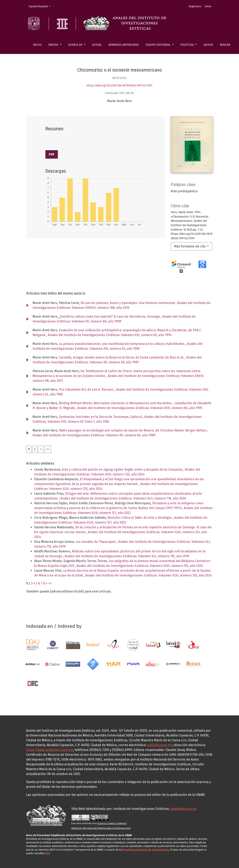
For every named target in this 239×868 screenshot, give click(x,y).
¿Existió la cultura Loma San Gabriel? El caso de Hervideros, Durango (110, 317)
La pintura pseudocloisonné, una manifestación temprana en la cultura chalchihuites (122, 344)
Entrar (208, 6)
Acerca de (76, 45)
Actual (97, 45)
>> (48, 449)
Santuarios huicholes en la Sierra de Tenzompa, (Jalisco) (101, 417)
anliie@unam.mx (160, 745)
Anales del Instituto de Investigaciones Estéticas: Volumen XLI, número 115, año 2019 (127, 556)
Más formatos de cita (190, 246)
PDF (52, 154)
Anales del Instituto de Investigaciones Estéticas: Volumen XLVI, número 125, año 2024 (140, 566)
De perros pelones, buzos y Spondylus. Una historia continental (128, 303)
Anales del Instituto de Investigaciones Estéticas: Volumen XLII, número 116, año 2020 (123, 498)
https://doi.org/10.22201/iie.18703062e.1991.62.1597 (119, 86)
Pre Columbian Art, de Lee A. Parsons (87, 389)
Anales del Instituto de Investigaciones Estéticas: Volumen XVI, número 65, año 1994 (110, 335)
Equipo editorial (158, 45)
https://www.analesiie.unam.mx (50, 750)
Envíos (54, 45)
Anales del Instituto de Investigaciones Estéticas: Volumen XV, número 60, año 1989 (94, 435)
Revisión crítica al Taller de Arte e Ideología (140, 518)
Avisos (208, 45)
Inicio (37, 45)
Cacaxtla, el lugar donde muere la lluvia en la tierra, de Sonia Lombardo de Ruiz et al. (122, 357)
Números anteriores (124, 45)
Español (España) (41, 6)
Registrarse (195, 6)
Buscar (225, 45)
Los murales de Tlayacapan (96, 542)
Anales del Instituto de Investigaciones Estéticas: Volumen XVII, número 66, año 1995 (140, 408)
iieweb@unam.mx (184, 809)
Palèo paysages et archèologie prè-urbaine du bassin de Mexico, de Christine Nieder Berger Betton (133, 430)
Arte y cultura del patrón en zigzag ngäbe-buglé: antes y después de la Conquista (123, 469)
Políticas (187, 45)
